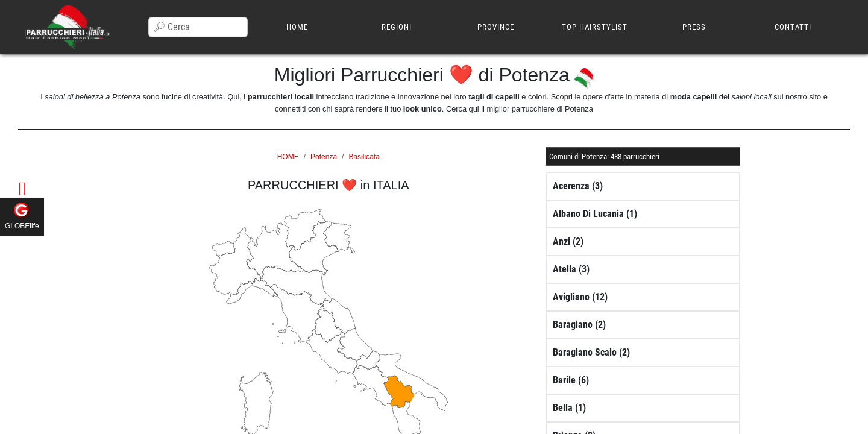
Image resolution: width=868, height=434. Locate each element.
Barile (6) (571, 380)
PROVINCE (496, 27)
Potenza (324, 157)
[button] (604, 156)
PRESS (694, 27)
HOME (297, 27)
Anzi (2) (568, 241)
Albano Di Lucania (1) (595, 214)
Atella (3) (571, 269)
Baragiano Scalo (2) (591, 352)
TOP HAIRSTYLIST (595, 27)
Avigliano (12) (580, 297)
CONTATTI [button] (793, 27)
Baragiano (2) (579, 325)
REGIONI (397, 27)
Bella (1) (569, 408)
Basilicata (364, 157)
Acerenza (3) (578, 186)
